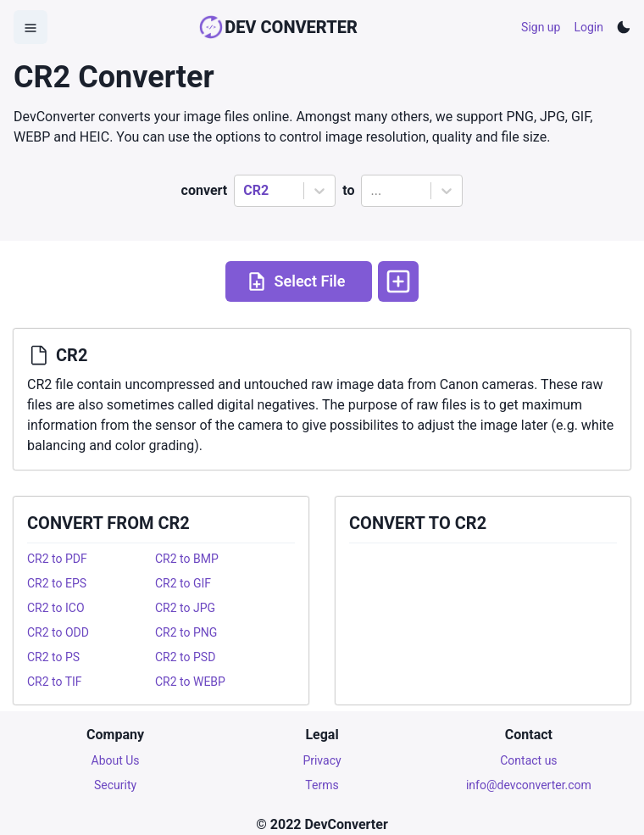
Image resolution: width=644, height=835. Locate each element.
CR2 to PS (53, 657)
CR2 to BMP (187, 559)
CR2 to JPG (185, 608)
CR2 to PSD (185, 657)
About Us (116, 760)
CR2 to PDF (57, 559)
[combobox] (245, 191)
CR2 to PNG (186, 632)
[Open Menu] (31, 27)
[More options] (398, 281)
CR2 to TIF (55, 682)
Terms (322, 785)
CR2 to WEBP (190, 682)
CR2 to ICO (56, 608)
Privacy (322, 760)
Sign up (541, 27)
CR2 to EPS (57, 583)
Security (115, 785)
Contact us (528, 760)
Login (588, 27)
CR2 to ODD (58, 632)
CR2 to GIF (183, 583)
